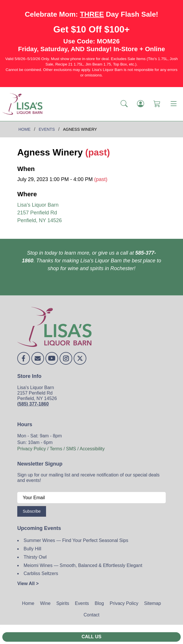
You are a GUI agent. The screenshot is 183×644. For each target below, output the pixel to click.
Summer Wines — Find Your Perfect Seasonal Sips (76, 540)
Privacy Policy (124, 603)
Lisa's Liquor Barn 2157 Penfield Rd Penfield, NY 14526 (40, 213)
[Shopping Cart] (157, 104)
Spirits (63, 603)
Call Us (91, 637)
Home (28, 603)
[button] (124, 104)
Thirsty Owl (35, 557)
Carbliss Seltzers (41, 573)
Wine (45, 603)
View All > (28, 584)
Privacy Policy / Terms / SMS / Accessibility (61, 449)
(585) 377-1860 (33, 404)
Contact (91, 615)
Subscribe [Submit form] (32, 511)
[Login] (141, 104)
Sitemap (153, 603)
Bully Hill (32, 549)
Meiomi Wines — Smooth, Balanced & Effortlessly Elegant (83, 565)
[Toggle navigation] (174, 104)
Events (82, 603)
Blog (99, 603)
